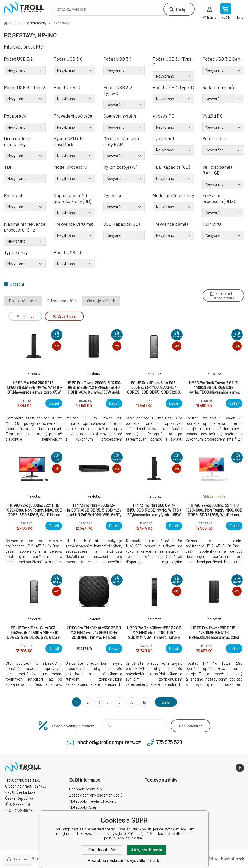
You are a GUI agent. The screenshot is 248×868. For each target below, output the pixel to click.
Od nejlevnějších (62, 301)
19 (144, 702)
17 (119, 702)
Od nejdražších (101, 301)
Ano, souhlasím (146, 850)
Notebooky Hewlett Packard (93, 801)
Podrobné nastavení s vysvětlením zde (124, 860)
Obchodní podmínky (86, 789)
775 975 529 (169, 742)
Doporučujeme (23, 301)
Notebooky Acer (83, 807)
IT (15, 23)
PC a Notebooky (34, 23)
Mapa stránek (232, 859)
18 (132, 702)
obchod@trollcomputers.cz (109, 742)
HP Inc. (25, 316)
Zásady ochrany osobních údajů (96, 795)
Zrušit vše (64, 316)
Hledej (181, 9)
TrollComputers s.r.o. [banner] (27, 8)
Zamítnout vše (102, 850)
